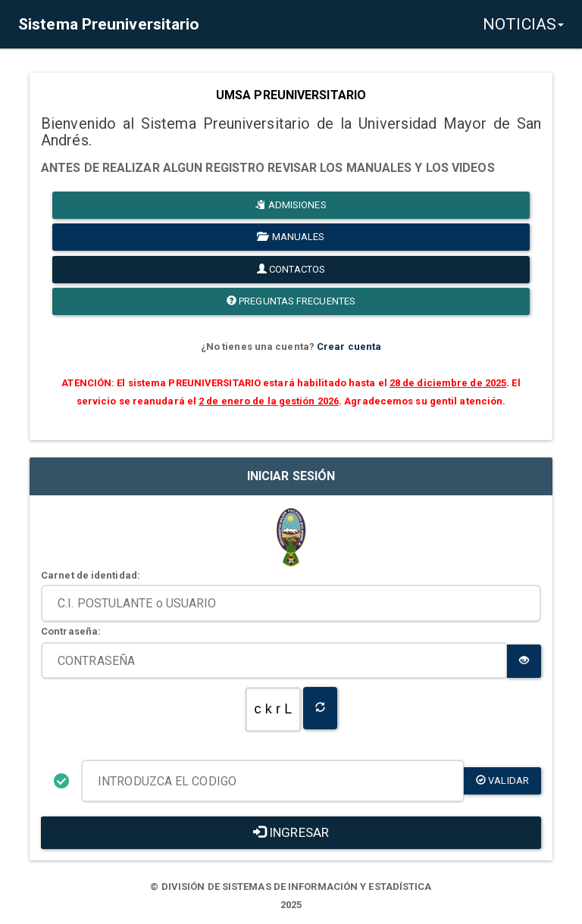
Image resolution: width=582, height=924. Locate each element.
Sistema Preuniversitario (109, 24)
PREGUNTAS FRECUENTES (291, 301)
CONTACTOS (291, 269)
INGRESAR (291, 832)
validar (502, 780)
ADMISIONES (291, 205)
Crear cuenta (349, 346)
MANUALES (291, 237)
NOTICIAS (523, 24)
